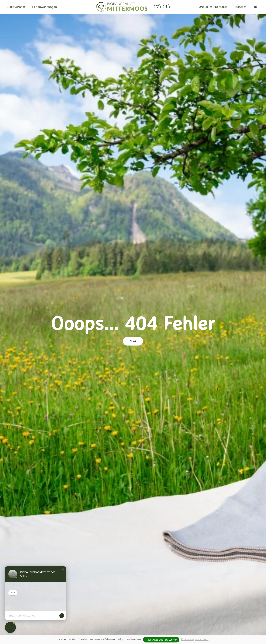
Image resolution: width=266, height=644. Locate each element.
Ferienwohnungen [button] (44, 7)
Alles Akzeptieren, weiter (161, 640)
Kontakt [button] (241, 7)
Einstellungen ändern (195, 639)
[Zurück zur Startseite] (122, 7)
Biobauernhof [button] (16, 7)
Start (133, 341)
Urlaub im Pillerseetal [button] (214, 7)
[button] (63, 569)
